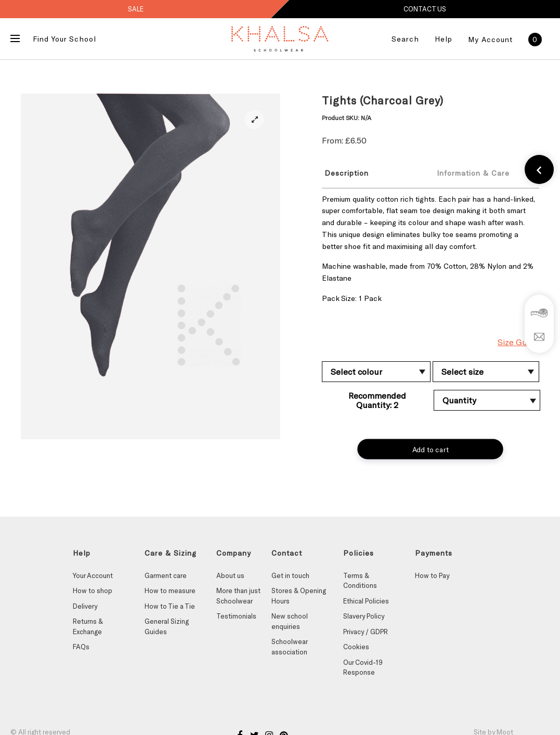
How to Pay (432, 575)
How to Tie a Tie (170, 606)
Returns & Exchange (88, 626)
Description (347, 173)
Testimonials (236, 616)
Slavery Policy (364, 616)
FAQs (81, 647)
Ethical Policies (366, 601)
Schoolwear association (289, 647)
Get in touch (290, 575)
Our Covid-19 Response (363, 667)
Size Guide (518, 342)
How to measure (170, 590)
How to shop (93, 590)
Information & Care (473, 173)
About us (230, 575)
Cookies (356, 647)
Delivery (85, 606)
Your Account (93, 575)
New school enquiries (290, 621)
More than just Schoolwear (238, 596)
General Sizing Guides (167, 626)
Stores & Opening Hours (299, 596)
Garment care (166, 575)
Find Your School (64, 39)
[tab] (370, 173)
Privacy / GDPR (366, 632)
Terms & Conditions (360, 581)
